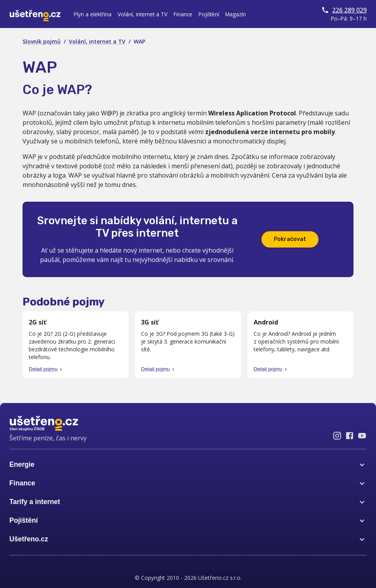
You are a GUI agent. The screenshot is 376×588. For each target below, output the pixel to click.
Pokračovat (290, 239)
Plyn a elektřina (93, 14)
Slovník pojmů (42, 41)
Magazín (236, 14)
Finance (183, 14)
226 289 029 (344, 10)
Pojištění (209, 14)
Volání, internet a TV (143, 14)
